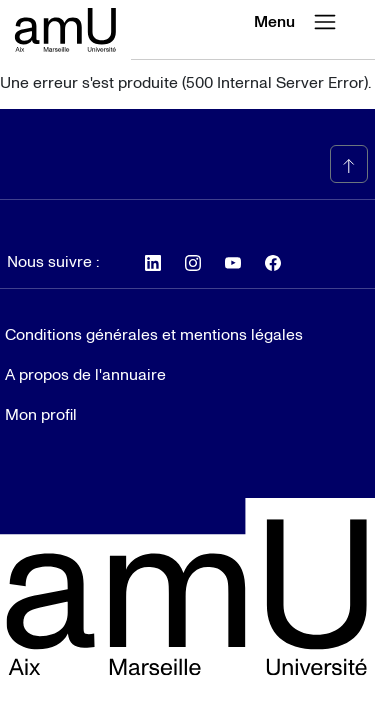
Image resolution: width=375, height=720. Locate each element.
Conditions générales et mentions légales (154, 335)
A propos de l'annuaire (85, 375)
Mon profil (41, 415)
